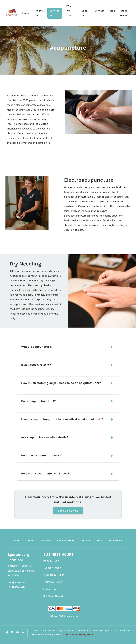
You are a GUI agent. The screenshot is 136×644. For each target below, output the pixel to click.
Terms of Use (70, 639)
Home (25, 13)
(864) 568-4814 (17, 591)
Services (55, 13)
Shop (85, 13)
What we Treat (65, 545)
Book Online (124, 13)
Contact (99, 11)
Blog (112, 11)
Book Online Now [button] (68, 515)
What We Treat (70, 13)
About (39, 13)
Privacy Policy (86, 639)
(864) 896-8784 (17, 587)
